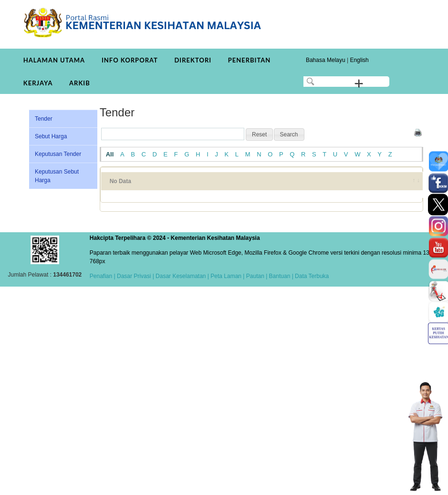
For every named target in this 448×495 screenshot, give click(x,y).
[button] (259, 134)
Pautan (255, 276)
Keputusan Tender (58, 154)
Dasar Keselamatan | (182, 276)
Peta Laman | (228, 276)
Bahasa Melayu (326, 60)
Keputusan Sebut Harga (57, 176)
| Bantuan (277, 276)
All (110, 154)
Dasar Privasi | (135, 276)
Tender (44, 119)
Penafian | (103, 276)
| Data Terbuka (309, 276)
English (359, 60)
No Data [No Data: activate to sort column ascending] (120, 181)
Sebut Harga (51, 136)
